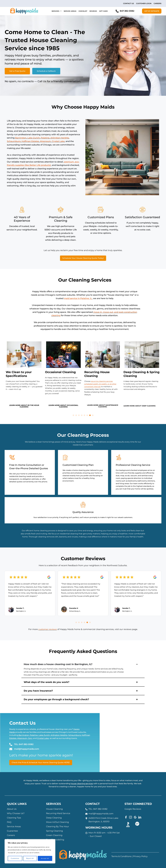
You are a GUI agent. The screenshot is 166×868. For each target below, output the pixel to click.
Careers (158, 3)
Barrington (21, 138)
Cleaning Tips (14, 818)
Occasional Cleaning (60, 372)
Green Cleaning (54, 835)
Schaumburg (14, 141)
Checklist (83, 11)
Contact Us (129, 3)
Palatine (45, 138)
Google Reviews (133, 809)
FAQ (9, 822)
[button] (73, 415)
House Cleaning (54, 809)
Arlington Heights (60, 138)
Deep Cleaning (54, 818)
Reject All (30, 858)
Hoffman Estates (30, 141)
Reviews (93, 11)
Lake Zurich (34, 138)
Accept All (45, 858)
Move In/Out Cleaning (57, 822)
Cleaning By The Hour (57, 827)
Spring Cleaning (54, 831)
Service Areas (70, 11)
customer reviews (48, 629)
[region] (30, 851)
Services (57, 11)
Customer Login (144, 3)
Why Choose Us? (16, 813)
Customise (15, 858)
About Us (12, 809)
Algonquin (45, 141)
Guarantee (12, 831)
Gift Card (103, 11)
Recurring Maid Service (58, 813)
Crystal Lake (58, 141)
